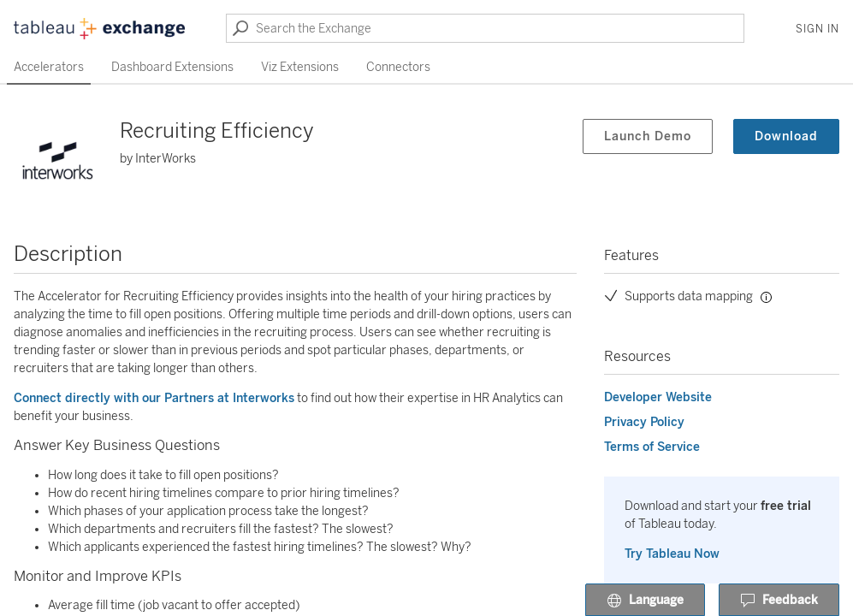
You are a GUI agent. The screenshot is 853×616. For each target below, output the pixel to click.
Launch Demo (648, 136)
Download (786, 136)
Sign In (817, 29)
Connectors (398, 67)
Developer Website (658, 397)
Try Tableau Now (672, 554)
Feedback (779, 601)
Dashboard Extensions (172, 67)
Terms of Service (652, 447)
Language (645, 601)
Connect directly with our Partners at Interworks (154, 398)
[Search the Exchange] (485, 28)
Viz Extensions (300, 67)
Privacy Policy (644, 422)
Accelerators (49, 67)
